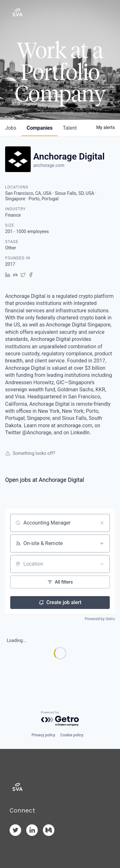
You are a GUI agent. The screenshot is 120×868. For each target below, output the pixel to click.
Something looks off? (30, 453)
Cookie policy (72, 735)
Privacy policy (43, 735)
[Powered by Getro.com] (60, 719)
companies (40, 128)
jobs (11, 128)
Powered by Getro (100, 619)
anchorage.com (49, 165)
